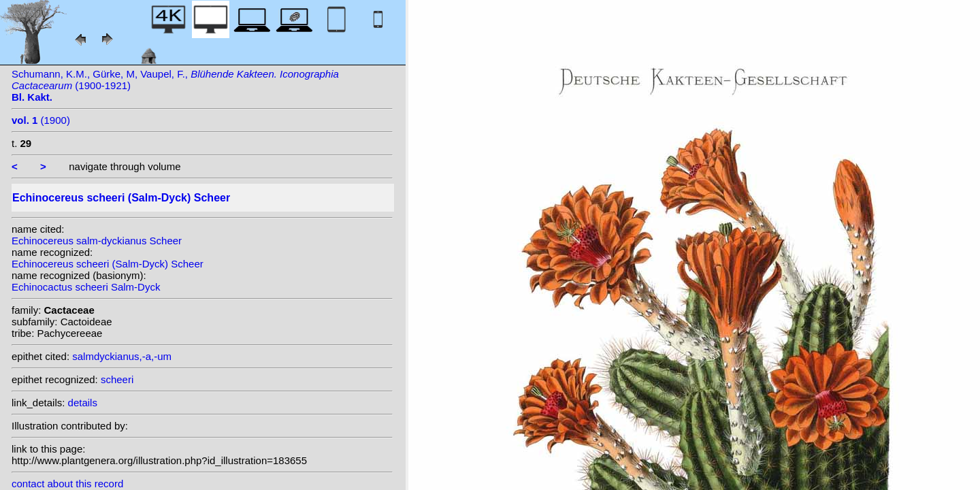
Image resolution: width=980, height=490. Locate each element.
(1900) (41, 120)
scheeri (117, 379)
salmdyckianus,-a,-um (122, 356)
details (83, 403)
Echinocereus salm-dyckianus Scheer (97, 241)
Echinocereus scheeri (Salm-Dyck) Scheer (108, 264)
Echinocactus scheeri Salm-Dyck (86, 287)
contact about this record (67, 484)
